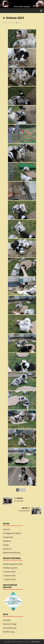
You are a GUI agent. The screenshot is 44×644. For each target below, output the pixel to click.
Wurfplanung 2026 (10, 568)
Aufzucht (6, 529)
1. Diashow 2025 (9, 579)
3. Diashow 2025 (9, 572)
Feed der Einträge (10, 624)
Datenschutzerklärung (11, 553)
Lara (19, 23)
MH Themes (36, 642)
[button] (41, 11)
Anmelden (7, 620)
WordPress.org (9, 632)
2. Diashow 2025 (9, 576)
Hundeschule (8, 537)
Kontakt (6, 545)
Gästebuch (7, 541)
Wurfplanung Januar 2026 (13, 564)
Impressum (7, 549)
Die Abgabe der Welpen (12, 533)
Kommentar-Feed (10, 628)
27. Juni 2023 (10, 23)
